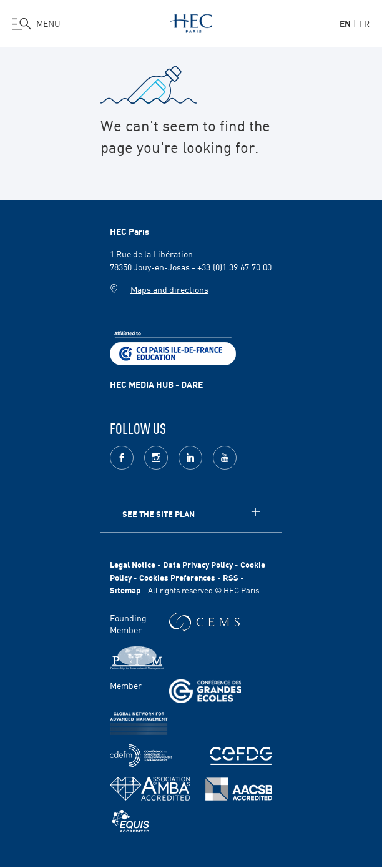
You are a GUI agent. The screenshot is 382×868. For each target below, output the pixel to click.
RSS (231, 577)
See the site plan (159, 514)
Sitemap (125, 590)
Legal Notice (133, 564)
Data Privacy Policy (198, 564)
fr (364, 23)
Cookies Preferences (177, 577)
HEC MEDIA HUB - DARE (156, 384)
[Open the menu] (37, 24)
